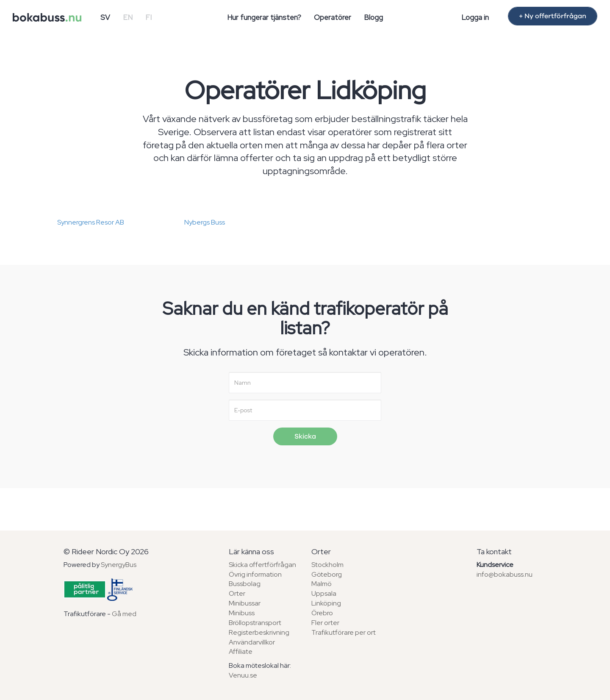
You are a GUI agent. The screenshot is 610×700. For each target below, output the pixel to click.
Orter (237, 593)
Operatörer (333, 17)
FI (148, 17)
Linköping (326, 603)
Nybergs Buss (205, 222)
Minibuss (242, 613)
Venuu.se (243, 675)
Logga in (475, 17)
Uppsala (324, 593)
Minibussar (245, 603)
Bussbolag (245, 584)
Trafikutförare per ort (344, 632)
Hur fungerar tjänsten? (264, 17)
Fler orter (325, 623)
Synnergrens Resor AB (91, 222)
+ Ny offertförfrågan (553, 16)
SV (105, 17)
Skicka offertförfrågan (262, 565)
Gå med (124, 614)
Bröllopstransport (255, 623)
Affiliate (241, 651)
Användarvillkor (252, 642)
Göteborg (327, 574)
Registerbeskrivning (259, 632)
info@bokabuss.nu (505, 574)
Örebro (322, 613)
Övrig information (255, 574)
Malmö (322, 584)
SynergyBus (119, 565)
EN (128, 17)
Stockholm (327, 565)
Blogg (373, 17)
